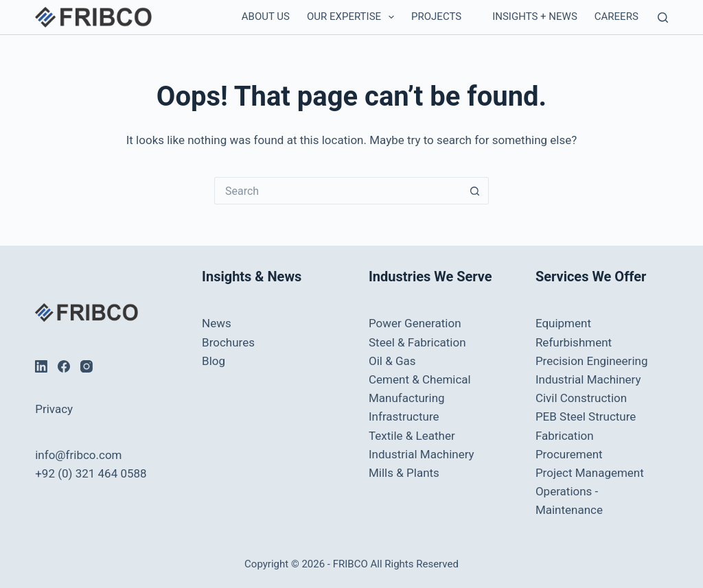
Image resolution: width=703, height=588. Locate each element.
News (217, 323)
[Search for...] (338, 191)
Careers (616, 16)
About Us (266, 16)
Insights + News (535, 16)
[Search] (663, 17)
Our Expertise (353, 17)
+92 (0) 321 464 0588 (91, 473)
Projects (436, 16)
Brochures (228, 342)
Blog (214, 361)
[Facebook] (64, 366)
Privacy (54, 409)
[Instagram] (87, 366)
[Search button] (475, 191)
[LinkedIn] (41, 366)
